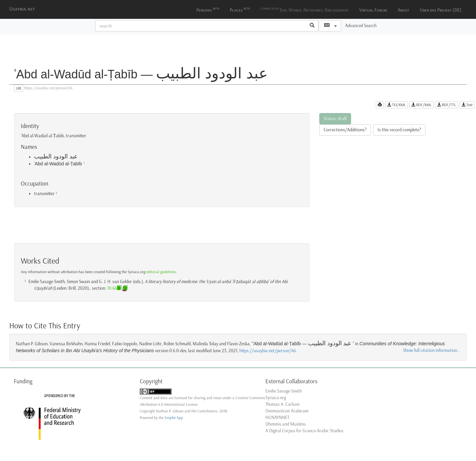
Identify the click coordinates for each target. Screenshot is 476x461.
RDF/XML (421, 105)
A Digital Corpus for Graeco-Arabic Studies (304, 431)
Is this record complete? (399, 130)
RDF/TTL (447, 105)
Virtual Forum (373, 10)
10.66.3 (114, 288)
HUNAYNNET (277, 418)
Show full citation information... (432, 350)
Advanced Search (361, 26)
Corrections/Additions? (345, 130)
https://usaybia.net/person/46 (268, 351)
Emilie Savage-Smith (284, 391)
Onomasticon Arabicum (287, 411)
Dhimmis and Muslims (286, 424)
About (403, 10)
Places (240, 9)
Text (467, 105)
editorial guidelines (161, 272)
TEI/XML (397, 105)
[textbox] (201, 26)
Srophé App (174, 418)
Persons (208, 9)
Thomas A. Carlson (282, 404)
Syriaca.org (276, 398)
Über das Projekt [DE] (441, 10)
